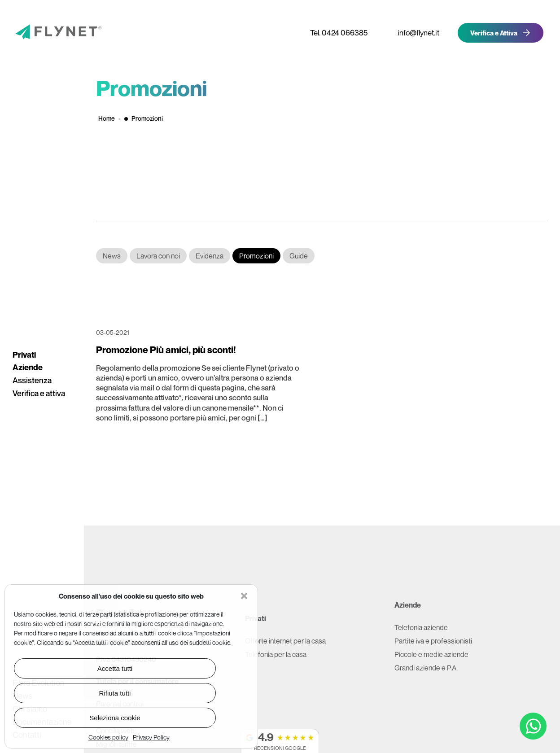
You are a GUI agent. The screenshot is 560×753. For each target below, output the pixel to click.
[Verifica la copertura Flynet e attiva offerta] (501, 33)
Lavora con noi (158, 256)
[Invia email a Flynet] (415, 33)
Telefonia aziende (421, 627)
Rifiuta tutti (115, 693)
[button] (244, 596)
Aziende (28, 367)
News (112, 256)
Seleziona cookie (115, 718)
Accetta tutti (115, 668)
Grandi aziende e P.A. (426, 668)
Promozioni (256, 256)
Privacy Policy (151, 737)
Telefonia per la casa (276, 654)
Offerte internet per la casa (285, 641)
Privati (24, 355)
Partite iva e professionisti (433, 641)
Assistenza (32, 380)
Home (107, 118)
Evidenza (210, 256)
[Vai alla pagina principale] (45, 33)
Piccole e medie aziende (431, 654)
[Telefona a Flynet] (335, 33)
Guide (299, 256)
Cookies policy (108, 737)
